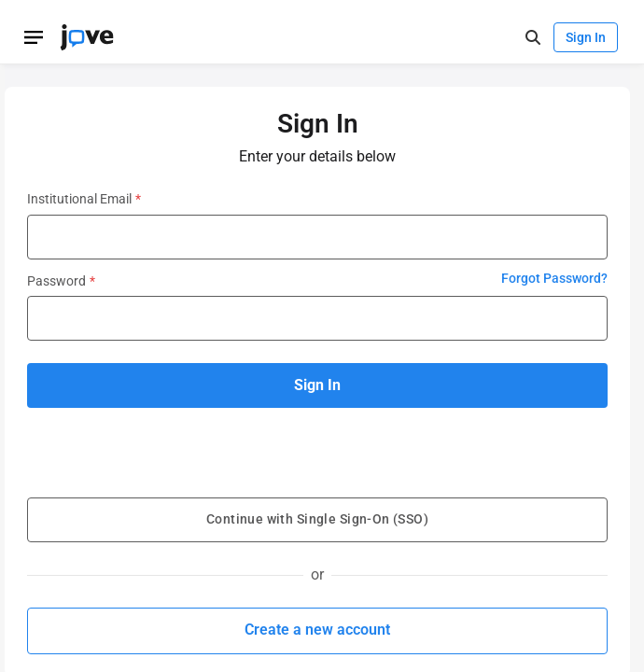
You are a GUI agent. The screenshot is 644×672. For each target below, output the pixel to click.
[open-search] (532, 38)
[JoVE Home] (87, 37)
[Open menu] (34, 37)
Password (61, 281)
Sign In (586, 37)
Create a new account (317, 630)
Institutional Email (84, 199)
